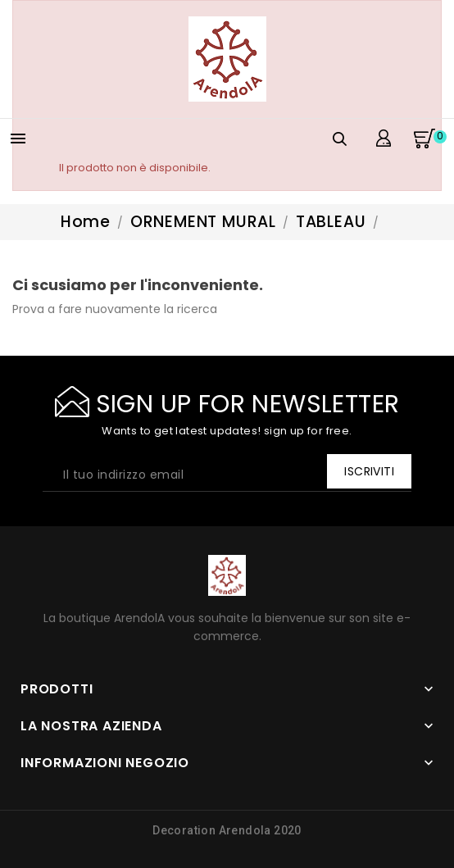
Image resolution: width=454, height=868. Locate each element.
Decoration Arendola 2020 (227, 830)
